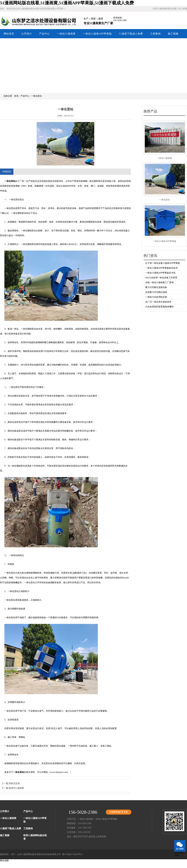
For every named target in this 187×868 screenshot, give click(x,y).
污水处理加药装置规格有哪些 (159, 307)
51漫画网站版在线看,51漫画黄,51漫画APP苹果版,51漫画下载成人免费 (67, 3)
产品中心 (44, 34)
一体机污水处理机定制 (156, 297)
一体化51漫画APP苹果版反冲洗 (160, 273)
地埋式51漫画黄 (16, 788)
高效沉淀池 (14, 783)
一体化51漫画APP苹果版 (97, 34)
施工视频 (173, 34)
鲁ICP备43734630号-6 (72, 854)
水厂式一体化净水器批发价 (158, 302)
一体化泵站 (10, 181)
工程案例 (155, 34)
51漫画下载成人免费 (131, 34)
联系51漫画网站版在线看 (165, 9)
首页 (16, 96)
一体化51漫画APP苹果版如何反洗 (161, 268)
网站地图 (4, 861)
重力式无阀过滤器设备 (156, 287)
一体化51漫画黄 (66, 34)
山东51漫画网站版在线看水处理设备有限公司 (39, 21)
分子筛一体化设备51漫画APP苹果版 (163, 263)
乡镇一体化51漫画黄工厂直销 (159, 282)
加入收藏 (183, 9)
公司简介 (27, 34)
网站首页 (9, 34)
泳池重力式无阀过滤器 (156, 292)
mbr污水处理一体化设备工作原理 (161, 278)
